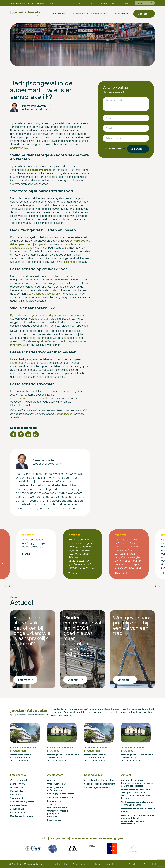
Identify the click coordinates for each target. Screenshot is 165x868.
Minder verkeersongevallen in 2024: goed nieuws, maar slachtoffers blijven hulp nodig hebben (82, 636)
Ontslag (51, 780)
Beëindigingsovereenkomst (59, 794)
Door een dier (17, 787)
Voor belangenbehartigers (97, 787)
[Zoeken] (152, 3)
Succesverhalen (120, 14)
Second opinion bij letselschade (100, 780)
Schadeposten (17, 794)
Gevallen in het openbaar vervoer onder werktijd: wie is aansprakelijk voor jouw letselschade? (138, 820)
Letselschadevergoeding (22, 802)
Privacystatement (81, 864)
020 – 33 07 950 (96, 760)
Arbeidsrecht (80, 14)
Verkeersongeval (18, 780)
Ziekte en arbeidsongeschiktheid (58, 806)
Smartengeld (16, 798)
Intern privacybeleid (59, 864)
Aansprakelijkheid (19, 805)
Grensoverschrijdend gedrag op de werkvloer (57, 814)
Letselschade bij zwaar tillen (45, 294)
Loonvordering (54, 801)
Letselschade (61, 14)
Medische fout (17, 791)
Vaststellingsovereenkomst (59, 797)
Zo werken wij (17, 809)
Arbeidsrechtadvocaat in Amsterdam (97, 749)
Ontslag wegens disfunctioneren (55, 789)
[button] (13, 434)
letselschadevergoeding (24, 363)
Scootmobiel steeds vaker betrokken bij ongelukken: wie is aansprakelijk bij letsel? (32, 630)
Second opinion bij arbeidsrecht (100, 784)
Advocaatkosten (18, 812)
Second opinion (100, 14)
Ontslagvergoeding (57, 784)
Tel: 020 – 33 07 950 (20, 760)
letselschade (68, 262)
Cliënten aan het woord (22, 816)
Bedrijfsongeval (18, 784)
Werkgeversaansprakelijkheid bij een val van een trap (132, 625)
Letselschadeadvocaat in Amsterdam (23, 749)
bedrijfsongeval (19, 148)
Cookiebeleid (150, 864)
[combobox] (144, 3)
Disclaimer (134, 864)
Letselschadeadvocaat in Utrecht (60, 749)
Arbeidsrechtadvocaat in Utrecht (134, 749)
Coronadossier (63, 414)
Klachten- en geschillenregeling (109, 864)
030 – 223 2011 (58, 760)
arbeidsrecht (40, 398)
